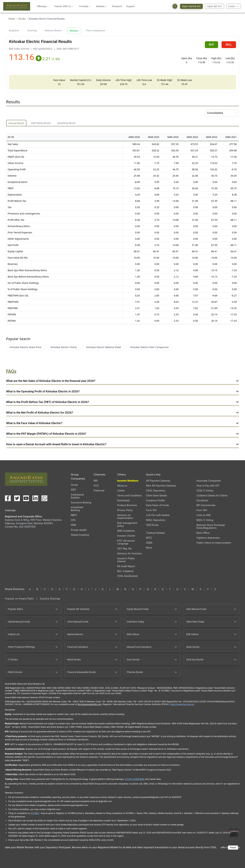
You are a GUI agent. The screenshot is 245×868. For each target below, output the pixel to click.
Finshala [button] (85, 6)
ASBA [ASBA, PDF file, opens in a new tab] (149, 543)
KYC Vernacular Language (126, 542)
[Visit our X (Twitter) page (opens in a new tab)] (17, 498)
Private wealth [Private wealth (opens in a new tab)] (79, 530)
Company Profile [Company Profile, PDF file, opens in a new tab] (155, 500)
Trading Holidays (155, 533)
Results (74, 31)
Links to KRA (204, 515)
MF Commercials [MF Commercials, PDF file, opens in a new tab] (206, 505)
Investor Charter (126, 536)
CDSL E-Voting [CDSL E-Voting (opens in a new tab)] (205, 491)
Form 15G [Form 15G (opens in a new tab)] (151, 510)
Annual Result (16, 123)
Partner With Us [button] (64, 6)
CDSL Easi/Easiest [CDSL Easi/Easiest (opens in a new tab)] (127, 576)
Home (12, 19)
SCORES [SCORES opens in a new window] (35, 813)
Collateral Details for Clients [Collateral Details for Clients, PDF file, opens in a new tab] (212, 495)
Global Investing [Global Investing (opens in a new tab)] (80, 535)
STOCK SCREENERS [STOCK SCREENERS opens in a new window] (135, 779)
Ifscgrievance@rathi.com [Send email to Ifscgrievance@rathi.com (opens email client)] (89, 704)
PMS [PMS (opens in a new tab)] (73, 525)
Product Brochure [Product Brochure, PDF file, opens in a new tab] (127, 505)
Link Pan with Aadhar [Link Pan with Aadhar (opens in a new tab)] (158, 515)
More (149, 548)
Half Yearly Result (41, 123)
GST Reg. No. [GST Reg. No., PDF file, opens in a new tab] (125, 548)
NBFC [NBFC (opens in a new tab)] (74, 515)
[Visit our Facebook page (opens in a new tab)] (8, 498)
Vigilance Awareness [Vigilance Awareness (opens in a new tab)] (208, 538)
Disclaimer (202, 500)
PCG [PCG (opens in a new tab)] (96, 486)
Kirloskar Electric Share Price (26, 347)
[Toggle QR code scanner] (234, 833)
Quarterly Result (66, 123)
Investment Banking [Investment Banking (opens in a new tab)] (77, 509)
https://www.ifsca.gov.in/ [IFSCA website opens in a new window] (182, 704)
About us (122, 486)
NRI (96, 481)
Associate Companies (209, 481)
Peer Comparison (96, 31)
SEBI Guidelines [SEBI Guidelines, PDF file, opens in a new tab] (126, 531)
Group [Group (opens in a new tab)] (74, 485)
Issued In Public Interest (126, 560)
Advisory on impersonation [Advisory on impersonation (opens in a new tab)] (125, 517)
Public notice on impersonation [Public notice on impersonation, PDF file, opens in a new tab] (214, 543)
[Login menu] (234, 6)
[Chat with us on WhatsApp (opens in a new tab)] (44, 498)
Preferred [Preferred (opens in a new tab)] (99, 491)
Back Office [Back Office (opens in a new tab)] (203, 533)
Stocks (22, 19)
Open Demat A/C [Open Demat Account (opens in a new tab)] (193, 6)
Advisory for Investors (130, 553)
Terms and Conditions (130, 495)
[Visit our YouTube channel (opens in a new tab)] (26, 498)
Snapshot (14, 31)
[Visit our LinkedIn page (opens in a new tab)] (35, 498)
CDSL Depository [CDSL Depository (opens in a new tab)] (156, 491)
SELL (229, 45)
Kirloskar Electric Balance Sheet (104, 347)
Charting (32, 31)
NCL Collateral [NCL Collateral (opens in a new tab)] (125, 571)
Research (117, 6)
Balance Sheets (53, 31)
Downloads (124, 500)
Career (121, 491)
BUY (211, 45)
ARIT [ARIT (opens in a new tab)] (73, 490)
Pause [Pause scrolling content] (233, 847)
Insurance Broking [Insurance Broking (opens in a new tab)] (81, 502)
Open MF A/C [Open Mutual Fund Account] (214, 6)
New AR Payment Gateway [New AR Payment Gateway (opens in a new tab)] (161, 486)
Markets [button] (102, 6)
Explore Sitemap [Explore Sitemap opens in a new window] (50, 599)
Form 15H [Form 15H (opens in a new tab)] (202, 510)
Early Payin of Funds (157, 505)
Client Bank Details (157, 495)
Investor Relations (128, 481)
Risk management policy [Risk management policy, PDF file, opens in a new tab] (127, 524)
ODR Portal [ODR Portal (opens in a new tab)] (152, 525)
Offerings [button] (43, 6)
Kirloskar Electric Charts (64, 347)
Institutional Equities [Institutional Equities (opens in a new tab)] (77, 496)
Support (130, 6)
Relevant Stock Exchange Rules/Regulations (211, 526)
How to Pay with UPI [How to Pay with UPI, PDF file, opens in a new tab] (208, 486)
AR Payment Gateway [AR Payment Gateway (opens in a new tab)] (158, 481)
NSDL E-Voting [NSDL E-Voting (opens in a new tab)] (205, 520)
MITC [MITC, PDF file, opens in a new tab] (149, 538)
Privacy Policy (125, 510)
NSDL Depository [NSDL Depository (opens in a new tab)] (156, 520)
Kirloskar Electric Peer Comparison (149, 347)
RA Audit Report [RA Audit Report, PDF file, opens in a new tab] (126, 566)
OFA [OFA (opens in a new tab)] (73, 520)
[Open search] (175, 6)
